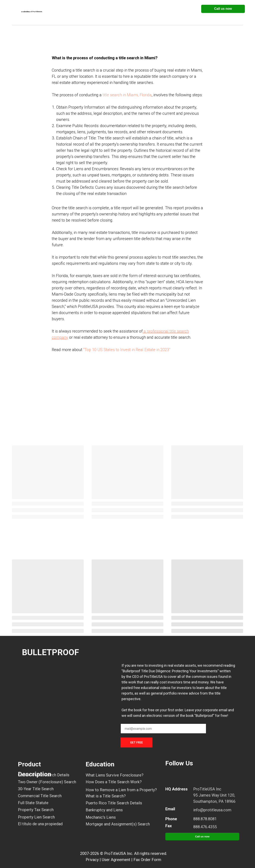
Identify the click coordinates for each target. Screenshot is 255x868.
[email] (163, 729)
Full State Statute (33, 803)
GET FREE (136, 742)
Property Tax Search (36, 810)
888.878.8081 (205, 819)
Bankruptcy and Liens (104, 810)
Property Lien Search (36, 817)
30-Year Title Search (36, 789)
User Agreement (116, 860)
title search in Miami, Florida (127, 95)
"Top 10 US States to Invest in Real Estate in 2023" (127, 350)
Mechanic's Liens (101, 817)
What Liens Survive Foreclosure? (115, 775)
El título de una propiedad (40, 824)
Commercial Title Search (40, 796)
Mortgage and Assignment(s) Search (118, 824)
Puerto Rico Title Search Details (114, 803)
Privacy (92, 860)
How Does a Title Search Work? (114, 782)
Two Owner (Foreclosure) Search (47, 782)
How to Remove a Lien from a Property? (121, 790)
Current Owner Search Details (44, 775)
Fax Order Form (147, 860)
